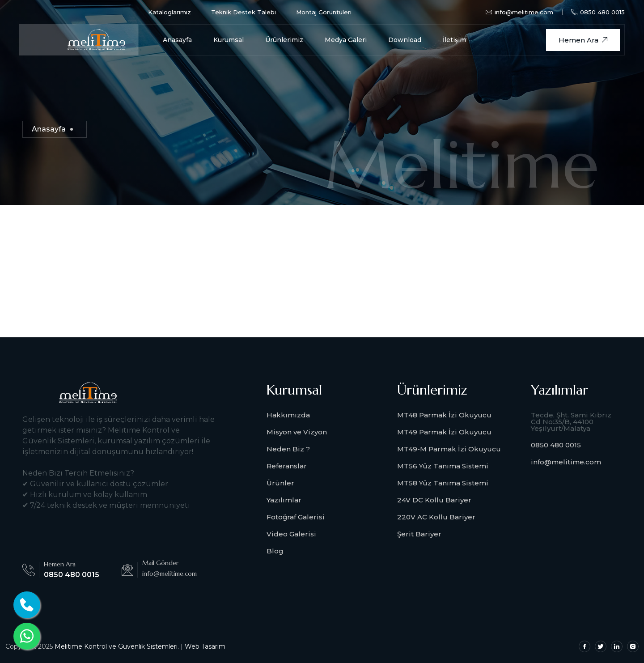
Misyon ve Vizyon (297, 432)
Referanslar (287, 466)
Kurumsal (229, 40)
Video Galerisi (291, 534)
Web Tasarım (205, 646)
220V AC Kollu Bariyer (436, 517)
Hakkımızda (288, 415)
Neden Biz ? (288, 449)
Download (405, 40)
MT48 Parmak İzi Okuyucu (444, 415)
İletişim (454, 40)
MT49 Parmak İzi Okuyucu (444, 432)
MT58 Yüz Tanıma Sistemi (443, 483)
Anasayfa (177, 40)
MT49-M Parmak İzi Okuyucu (449, 449)
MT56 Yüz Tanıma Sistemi (443, 466)
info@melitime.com (566, 462)
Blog (275, 551)
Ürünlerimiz (284, 40)
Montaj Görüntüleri (324, 12)
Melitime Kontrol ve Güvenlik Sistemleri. (117, 646)
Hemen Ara (583, 40)
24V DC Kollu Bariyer (434, 500)
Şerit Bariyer (419, 534)
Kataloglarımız (169, 12)
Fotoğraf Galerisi (296, 517)
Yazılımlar (284, 500)
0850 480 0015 (598, 12)
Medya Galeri (346, 40)
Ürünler (280, 483)
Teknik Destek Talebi (244, 12)
